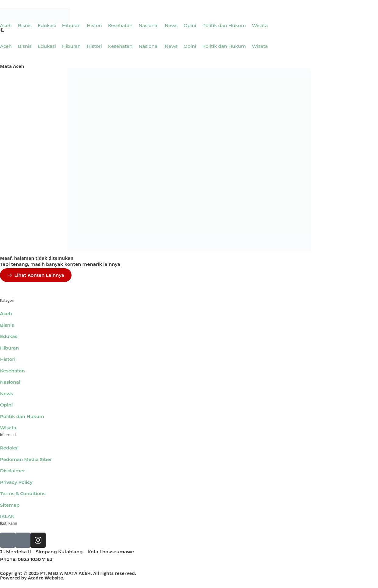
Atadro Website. (46, 578)
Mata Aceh (12, 66)
